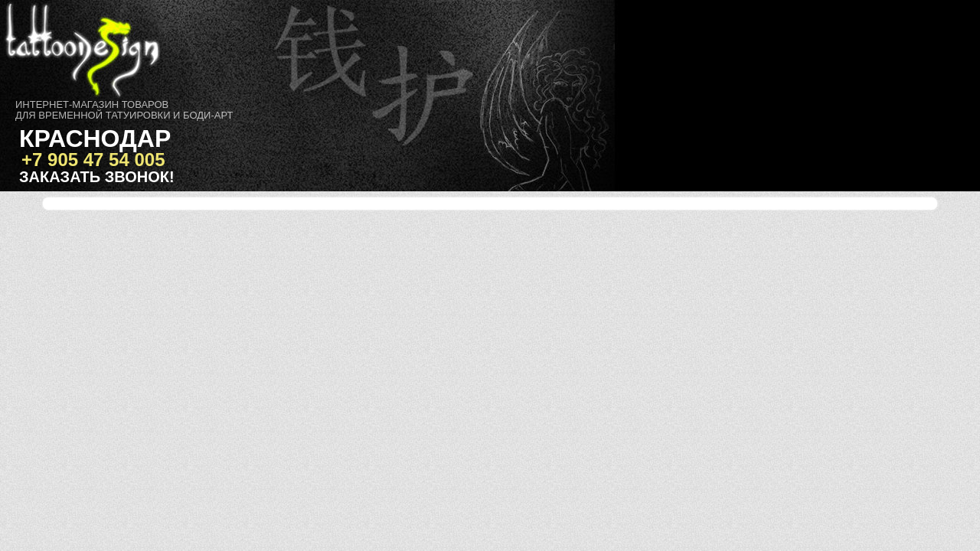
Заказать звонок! (97, 177)
